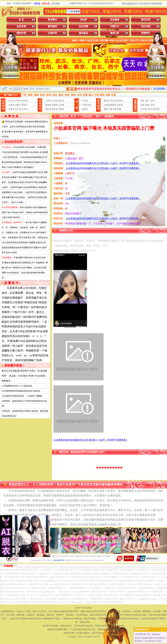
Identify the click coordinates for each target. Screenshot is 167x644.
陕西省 (113, 105)
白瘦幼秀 (52, 33)
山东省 (25, 109)
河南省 (61, 109)
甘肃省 (120, 105)
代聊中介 (115, 26)
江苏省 (55, 101)
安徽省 (55, 105)
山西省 (12, 105)
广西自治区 (87, 105)
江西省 (61, 105)
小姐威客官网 (58, 560)
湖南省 (48, 109)
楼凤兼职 (52, 26)
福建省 (48, 105)
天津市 (18, 101)
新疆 (119, 109)
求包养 (83, 20)
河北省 (25, 101)
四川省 (113, 101)
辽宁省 (18, 109)
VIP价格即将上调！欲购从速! (147, 634)
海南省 (85, 109)
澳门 (147, 101)
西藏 (106, 109)
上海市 (48, 101)
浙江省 (61, 101)
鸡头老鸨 (146, 26)
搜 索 (72, 89)
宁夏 (110, 109)
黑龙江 (25, 105)
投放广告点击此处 (83, 608)
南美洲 (156, 109)
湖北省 (55, 109)
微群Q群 (115, 33)
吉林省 (12, 109)
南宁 (98, 116)
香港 (142, 101)
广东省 (85, 101)
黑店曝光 (52, 20)
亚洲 (142, 105)
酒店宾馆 (146, 20)
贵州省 (120, 101)
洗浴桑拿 (115, 20)
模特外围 (21, 33)
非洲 (152, 105)
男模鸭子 (146, 33)
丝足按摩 (83, 26)
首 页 (21, 20)
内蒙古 (18, 105)
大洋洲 (143, 109)
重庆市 (107, 101)
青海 (115, 109)
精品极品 (83, 33)
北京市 (12, 101)
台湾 (152, 101)
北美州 (150, 109)
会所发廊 (21, 26)
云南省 (107, 105)
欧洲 (147, 105)
